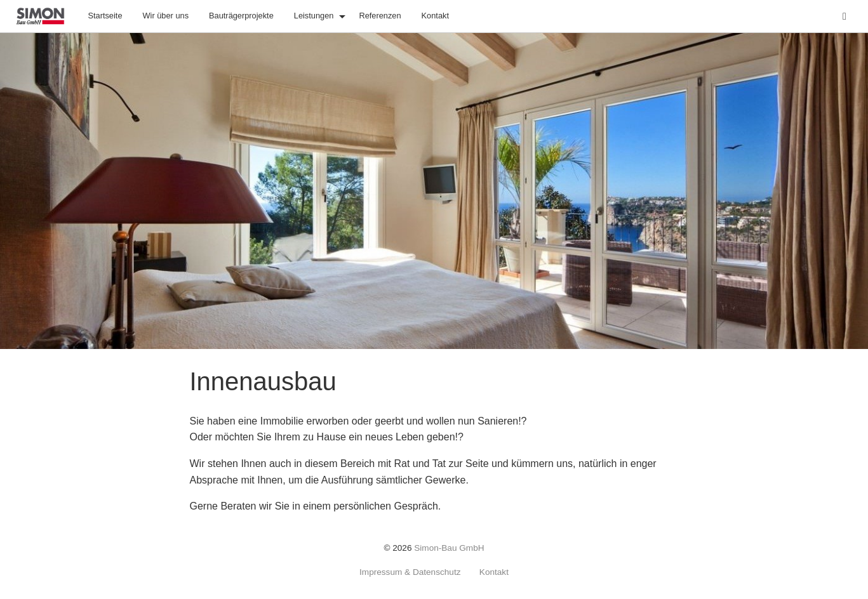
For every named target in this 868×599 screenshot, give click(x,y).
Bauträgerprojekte (241, 16)
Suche (853, 15)
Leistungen (314, 16)
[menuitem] (105, 16)
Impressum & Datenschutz (410, 572)
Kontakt (435, 16)
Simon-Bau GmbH (449, 548)
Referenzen (380, 16)
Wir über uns (166, 16)
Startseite (105, 16)
